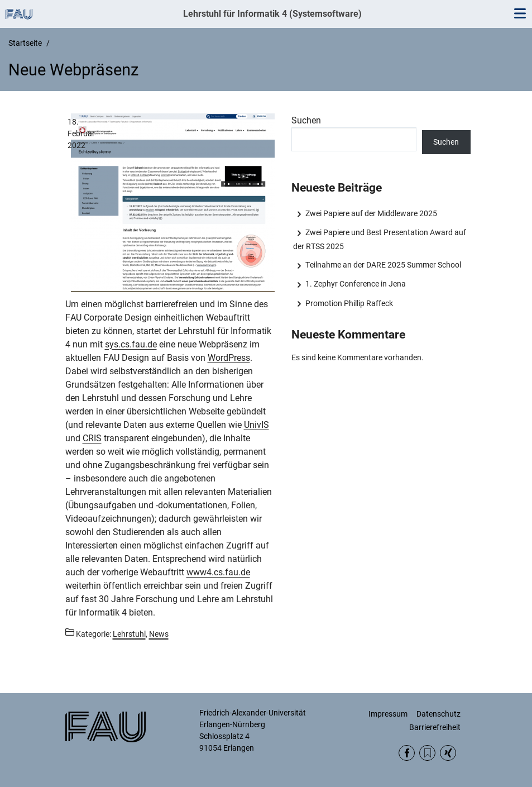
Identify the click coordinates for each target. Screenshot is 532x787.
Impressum (388, 714)
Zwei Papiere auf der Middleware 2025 (371, 213)
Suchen (306, 120)
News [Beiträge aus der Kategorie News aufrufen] (159, 634)
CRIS (92, 438)
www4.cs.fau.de (218, 572)
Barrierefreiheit (435, 727)
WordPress (229, 358)
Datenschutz (438, 714)
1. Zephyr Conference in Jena (356, 284)
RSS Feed (427, 753)
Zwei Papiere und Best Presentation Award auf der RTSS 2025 (380, 239)
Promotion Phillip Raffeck (349, 303)
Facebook (407, 753)
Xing (448, 753)
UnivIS (257, 425)
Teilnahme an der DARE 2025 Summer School (383, 265)
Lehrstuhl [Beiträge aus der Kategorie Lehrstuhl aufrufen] (129, 634)
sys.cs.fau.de (131, 344)
